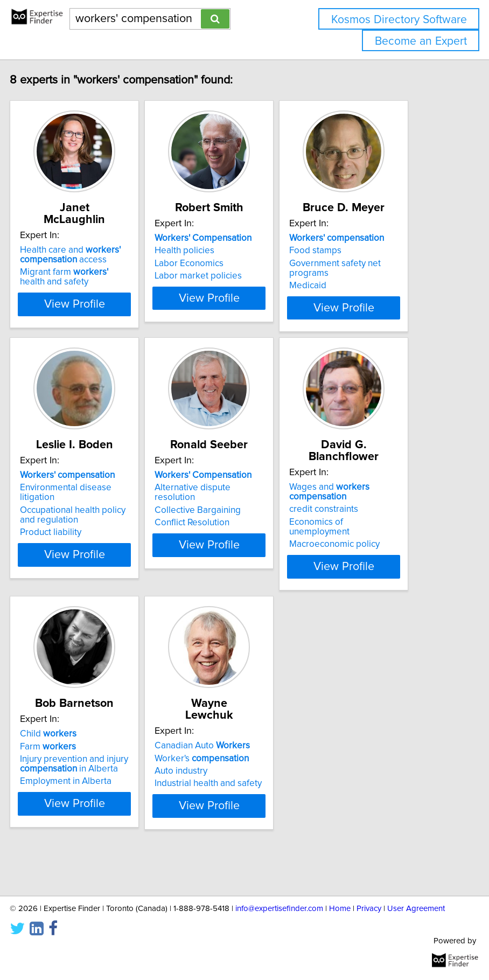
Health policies (217, 262)
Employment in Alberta (99, 815)
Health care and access (103, 255)
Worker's (235, 780)
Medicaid (341, 297)
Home (340, 909)
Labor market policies (231, 288)
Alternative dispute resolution (225, 526)
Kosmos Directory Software (399, 20)
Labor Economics (222, 275)
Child (81, 767)
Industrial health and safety (241, 805)
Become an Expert (421, 41)
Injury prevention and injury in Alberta (107, 797)
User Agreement (416, 909)
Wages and (362, 513)
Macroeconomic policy (367, 566)
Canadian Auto (235, 767)
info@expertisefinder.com (279, 909)
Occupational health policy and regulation (106, 548)
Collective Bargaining (230, 544)
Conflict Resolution (225, 556)
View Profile (107, 329)
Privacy (369, 909)
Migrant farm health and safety (97, 277)
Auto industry (214, 793)
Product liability (83, 566)
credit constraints (357, 531)
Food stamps (348, 262)
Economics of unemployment (352, 548)
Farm (81, 780)
